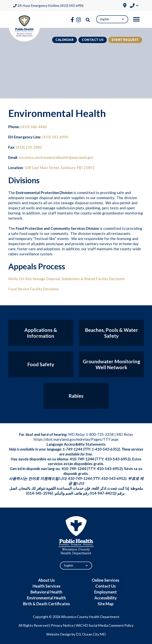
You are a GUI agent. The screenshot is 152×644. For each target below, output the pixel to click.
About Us (46, 580)
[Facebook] (72, 20)
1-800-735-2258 (100, 434)
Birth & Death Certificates (46, 603)
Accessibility (106, 597)
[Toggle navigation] (136, 19)
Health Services (47, 586)
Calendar (64, 40)
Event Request (125, 40)
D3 (78, 634)
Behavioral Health (46, 592)
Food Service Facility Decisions (34, 289)
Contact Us (93, 40)
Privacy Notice (62, 625)
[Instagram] (79, 20)
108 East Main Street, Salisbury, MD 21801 (60, 168)
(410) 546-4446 (34, 127)
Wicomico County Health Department (90, 616)
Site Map (106, 603)
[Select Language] (112, 19)
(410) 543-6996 (55, 137)
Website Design (59, 634)
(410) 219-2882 (29, 147)
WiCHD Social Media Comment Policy (105, 625)
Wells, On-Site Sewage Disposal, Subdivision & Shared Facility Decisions (69, 278)
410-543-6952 (117, 459)
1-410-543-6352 (105, 449)
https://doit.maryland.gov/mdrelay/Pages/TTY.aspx (76, 439)
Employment (105, 592)
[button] (134, 6)
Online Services (105, 580)
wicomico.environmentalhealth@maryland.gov (57, 157)
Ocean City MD (94, 634)
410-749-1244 (82, 459)
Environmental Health (46, 597)
